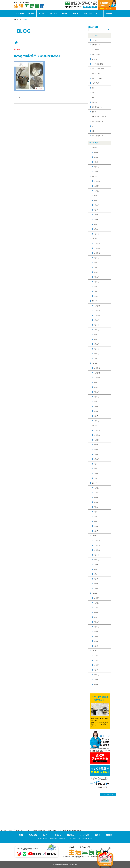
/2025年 (94, 176)
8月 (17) (96, 325)
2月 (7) (96, 416)
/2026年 (94, 148)
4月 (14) (96, 282)
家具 (93, 93)
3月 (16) (96, 287)
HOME (17, 19)
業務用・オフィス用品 (99, 117)
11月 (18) (97, 248)
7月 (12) (96, 205)
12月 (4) (96, 656)
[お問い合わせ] (90, 7)
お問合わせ (54, 839)
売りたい (53, 14)
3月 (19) (96, 349)
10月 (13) (97, 550)
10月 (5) (96, 440)
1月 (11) (96, 234)
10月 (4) (96, 665)
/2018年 (94, 593)
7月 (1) (96, 507)
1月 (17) (96, 358)
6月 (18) (96, 272)
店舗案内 (70, 835)
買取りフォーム (43, 839)
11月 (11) (97, 545)
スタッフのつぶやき (98, 69)
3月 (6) (96, 641)
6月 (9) (96, 210)
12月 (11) (97, 430)
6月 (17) (96, 334)
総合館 (64, 14)
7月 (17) (96, 392)
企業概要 (62, 839)
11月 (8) (96, 186)
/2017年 (94, 651)
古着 (93, 88)
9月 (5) (96, 612)
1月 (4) (96, 588)
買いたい (42, 14)
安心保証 (31, 14)
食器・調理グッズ (97, 136)
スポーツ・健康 (97, 78)
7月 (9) (96, 454)
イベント (95, 59)
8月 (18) (96, 263)
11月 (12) (97, 435)
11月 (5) (96, 660)
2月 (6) (96, 473)
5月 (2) (96, 569)
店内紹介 (95, 102)
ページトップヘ (108, 795)
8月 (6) (96, 502)
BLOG (98, 14)
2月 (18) (96, 354)
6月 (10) (96, 459)
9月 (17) (96, 382)
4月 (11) (96, 517)
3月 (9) (96, 411)
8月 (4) (96, 449)
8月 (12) (96, 675)
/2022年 (94, 363)
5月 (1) (96, 464)
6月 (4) (96, 684)
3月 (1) (96, 469)
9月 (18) (96, 258)
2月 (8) (96, 229)
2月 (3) (96, 584)
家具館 (76, 14)
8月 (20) (96, 200)
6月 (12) (96, 627)
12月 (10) (97, 181)
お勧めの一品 (96, 45)
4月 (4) (96, 636)
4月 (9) (96, 219)
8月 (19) (96, 560)
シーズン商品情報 (97, 64)
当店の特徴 (20, 14)
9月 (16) (96, 555)
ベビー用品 (95, 83)
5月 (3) (96, 152)
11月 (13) (97, 373)
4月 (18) (96, 344)
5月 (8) (96, 215)
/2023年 (94, 301)
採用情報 (109, 14)
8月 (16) (96, 387)
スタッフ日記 (96, 74)
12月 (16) (97, 306)
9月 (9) (96, 670)
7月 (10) (96, 622)
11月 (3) (96, 603)
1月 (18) (96, 296)
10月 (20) (97, 378)
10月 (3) (96, 493)
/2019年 (94, 536)
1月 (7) (96, 531)
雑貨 (93, 131)
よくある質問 (71, 839)
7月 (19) (96, 330)
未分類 (94, 112)
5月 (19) (96, 277)
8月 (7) (96, 617)
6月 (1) (96, 512)
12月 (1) (96, 488)
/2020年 (94, 483)
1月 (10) (96, 421)
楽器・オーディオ (97, 121)
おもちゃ (95, 40)
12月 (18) (97, 368)
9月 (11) (96, 196)
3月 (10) (96, 224)
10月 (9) (96, 191)
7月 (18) (96, 267)
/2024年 (94, 239)
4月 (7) (96, 574)
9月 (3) (96, 445)
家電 (93, 97)
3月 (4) (96, 162)
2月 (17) (96, 291)
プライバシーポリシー (85, 839)
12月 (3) (96, 598)
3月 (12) (96, 521)
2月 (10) (96, 167)
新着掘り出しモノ (97, 107)
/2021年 (94, 426)
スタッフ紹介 (87, 14)
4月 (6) (96, 157)
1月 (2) (96, 172)
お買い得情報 (96, 54)
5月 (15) (96, 402)
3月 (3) (96, 579)
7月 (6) (96, 679)
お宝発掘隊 (95, 50)
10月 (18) (97, 253)
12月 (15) (97, 243)
